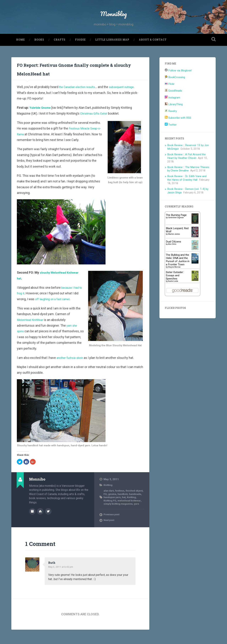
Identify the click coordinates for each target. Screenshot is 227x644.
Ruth (52, 577)
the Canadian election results (80, 98)
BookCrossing (175, 88)
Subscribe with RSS (178, 129)
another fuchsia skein (71, 369)
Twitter (171, 135)
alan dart (109, 502)
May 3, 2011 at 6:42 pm (62, 581)
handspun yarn (128, 508)
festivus (121, 502)
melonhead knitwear (116, 515)
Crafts (60, 51)
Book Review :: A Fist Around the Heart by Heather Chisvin (186, 167)
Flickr (170, 95)
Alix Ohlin (172, 255)
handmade (110, 508)
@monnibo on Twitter (48, 522)
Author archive (32, 522)
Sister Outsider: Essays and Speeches (175, 286)
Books (39, 51)
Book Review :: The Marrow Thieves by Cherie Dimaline (188, 180)
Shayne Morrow (174, 278)
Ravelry (171, 122)
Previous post (113, 529)
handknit (134, 505)
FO (115, 505)
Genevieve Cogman (176, 228)
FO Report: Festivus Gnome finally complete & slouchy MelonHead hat (77, 79)
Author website (40, 522)
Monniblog (113, 19)
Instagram (172, 108)
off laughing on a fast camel (55, 310)
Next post (110, 535)
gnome (122, 505)
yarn (130, 518)
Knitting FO (122, 511)
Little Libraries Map (112, 51)
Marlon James (174, 245)
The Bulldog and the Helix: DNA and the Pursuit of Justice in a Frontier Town (178, 270)
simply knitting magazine (121, 516)
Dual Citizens (173, 252)
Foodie (80, 51)
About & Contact (153, 51)
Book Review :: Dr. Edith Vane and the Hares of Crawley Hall (187, 189)
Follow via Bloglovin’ (178, 81)
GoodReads (173, 102)
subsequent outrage (128, 98)
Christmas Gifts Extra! (96, 124)
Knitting (108, 496)
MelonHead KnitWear (32, 331)
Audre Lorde (173, 292)
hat (140, 508)
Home (20, 51)
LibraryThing (174, 115)
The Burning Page (176, 226)
